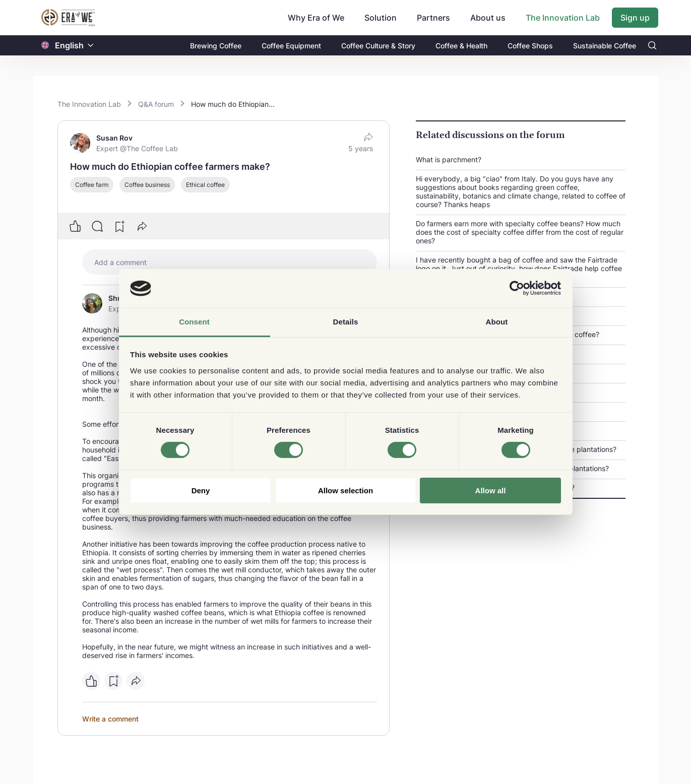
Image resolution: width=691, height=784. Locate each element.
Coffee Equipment (291, 46)
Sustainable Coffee (605, 46)
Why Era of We (316, 18)
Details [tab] (346, 322)
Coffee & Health (461, 46)
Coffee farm (92, 185)
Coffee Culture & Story (378, 46)
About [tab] (497, 322)
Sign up (635, 18)
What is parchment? (449, 159)
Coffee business (147, 185)
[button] (91, 46)
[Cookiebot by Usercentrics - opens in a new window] (517, 288)
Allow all (491, 491)
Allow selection (345, 491)
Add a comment (120, 262)
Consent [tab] (194, 322)
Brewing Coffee (216, 46)
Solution (381, 18)
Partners (433, 18)
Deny (201, 491)
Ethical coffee (205, 185)
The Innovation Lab (563, 18)
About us (488, 18)
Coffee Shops (530, 46)
